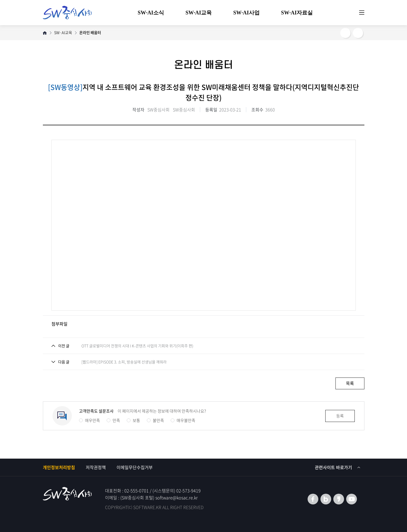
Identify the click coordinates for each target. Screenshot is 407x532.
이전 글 (64, 346)
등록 (340, 416)
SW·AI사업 (247, 13)
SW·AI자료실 (297, 13)
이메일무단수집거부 (135, 467)
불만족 (155, 420)
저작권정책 (96, 467)
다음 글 (64, 362)
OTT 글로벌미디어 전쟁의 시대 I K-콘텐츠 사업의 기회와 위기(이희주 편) (137, 346)
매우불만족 (183, 420)
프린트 (358, 33)
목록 (350, 383)
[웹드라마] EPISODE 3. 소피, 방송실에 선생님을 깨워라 (124, 362)
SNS (345, 33)
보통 (133, 420)
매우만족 (89, 420)
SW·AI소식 (151, 13)
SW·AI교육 (199, 13)
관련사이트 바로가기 (338, 467)
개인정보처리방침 (59, 467)
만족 (113, 420)
